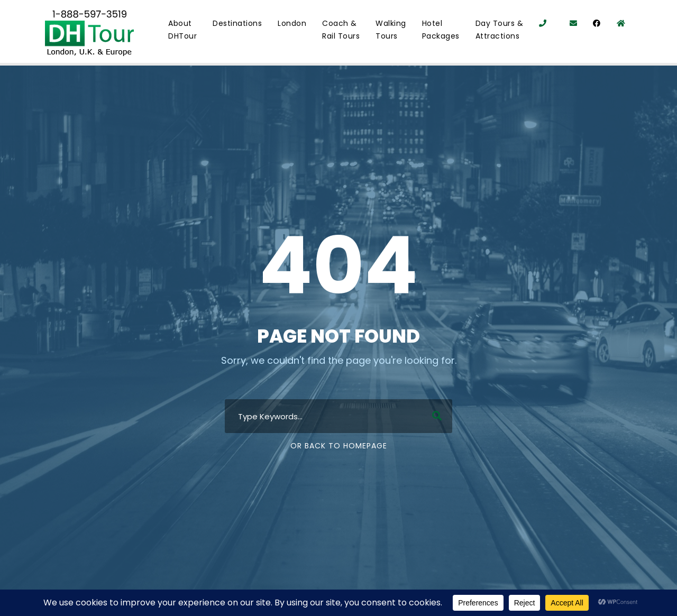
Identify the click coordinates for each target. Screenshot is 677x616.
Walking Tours (391, 30)
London (292, 23)
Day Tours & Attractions (500, 30)
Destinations (237, 23)
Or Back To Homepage (339, 446)
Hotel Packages (441, 30)
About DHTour (182, 30)
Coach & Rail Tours (341, 30)
